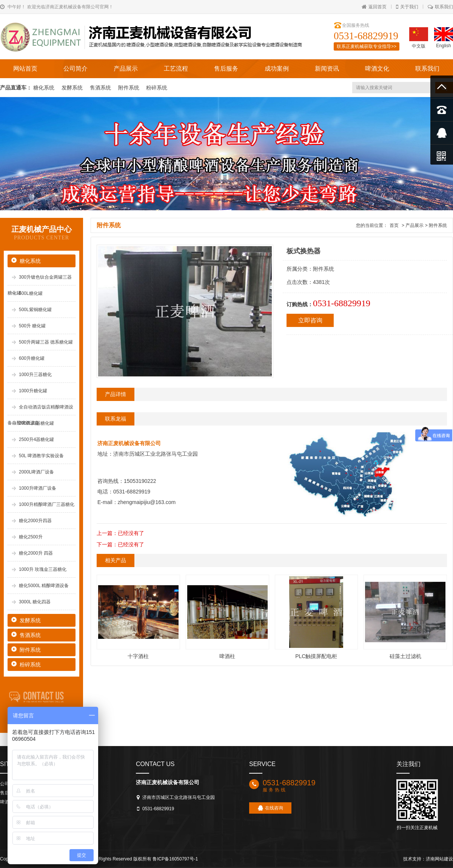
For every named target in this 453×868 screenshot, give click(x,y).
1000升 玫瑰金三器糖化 (43, 569)
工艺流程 (176, 69)
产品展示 (126, 69)
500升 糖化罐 (32, 326)
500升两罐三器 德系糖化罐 (46, 342)
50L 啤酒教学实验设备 (41, 456)
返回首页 (374, 7)
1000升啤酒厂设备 (38, 488)
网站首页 (25, 69)
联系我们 (440, 7)
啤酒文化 (377, 69)
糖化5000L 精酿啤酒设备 (44, 586)
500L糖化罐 (31, 293)
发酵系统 (73, 88)
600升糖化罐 (32, 358)
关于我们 (407, 7)
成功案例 (277, 69)
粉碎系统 (157, 88)
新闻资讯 (327, 69)
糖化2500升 (31, 537)
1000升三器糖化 (35, 375)
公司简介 (75, 69)
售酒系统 (101, 88)
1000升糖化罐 (33, 391)
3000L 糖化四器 (35, 602)
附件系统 (129, 88)
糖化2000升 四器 (36, 553)
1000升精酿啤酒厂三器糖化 (47, 504)
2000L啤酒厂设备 (36, 472)
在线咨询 (270, 808)
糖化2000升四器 (35, 521)
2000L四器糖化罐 (36, 423)
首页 (394, 225)
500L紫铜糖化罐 (35, 310)
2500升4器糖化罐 (36, 439)
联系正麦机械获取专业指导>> (367, 46)
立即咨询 (310, 320)
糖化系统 (45, 88)
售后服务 (226, 69)
